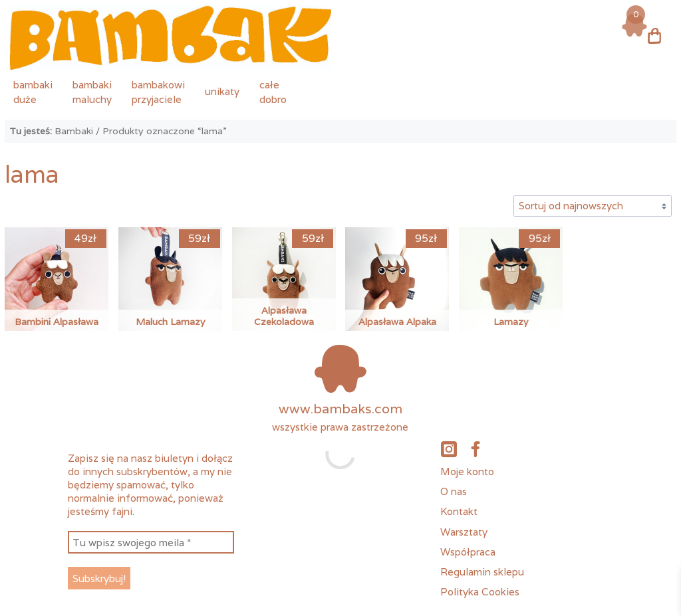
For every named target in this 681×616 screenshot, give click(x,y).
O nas (454, 491)
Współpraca (468, 552)
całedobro (273, 92)
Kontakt (459, 511)
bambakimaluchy (92, 92)
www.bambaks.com (340, 409)
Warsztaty (464, 532)
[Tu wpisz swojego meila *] (151, 542)
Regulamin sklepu (482, 571)
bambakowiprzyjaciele (158, 92)
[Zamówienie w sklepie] (593, 206)
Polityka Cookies (480, 591)
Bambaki (74, 131)
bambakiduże (33, 92)
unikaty (222, 91)
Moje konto (467, 471)
